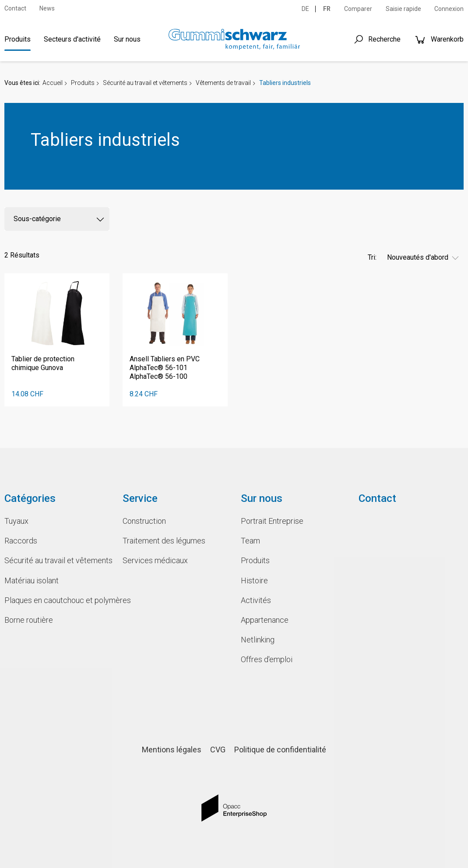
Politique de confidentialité (280, 750)
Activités (256, 600)
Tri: (372, 257)
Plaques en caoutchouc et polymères (57, 600)
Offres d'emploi (267, 659)
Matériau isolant (32, 580)
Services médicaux (155, 560)
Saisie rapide (403, 9)
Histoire (254, 580)
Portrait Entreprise (272, 521)
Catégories (30, 498)
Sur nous (127, 39)
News (47, 8)
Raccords (21, 541)
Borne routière (29, 620)
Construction (144, 521)
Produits (18, 39)
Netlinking (258, 640)
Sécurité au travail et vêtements (145, 83)
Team (250, 541)
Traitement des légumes (164, 541)
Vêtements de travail (223, 83)
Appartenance (265, 620)
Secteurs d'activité (72, 39)
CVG (218, 750)
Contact (15, 8)
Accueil (53, 83)
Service (140, 498)
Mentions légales (172, 750)
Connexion (449, 9)
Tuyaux (16, 521)
